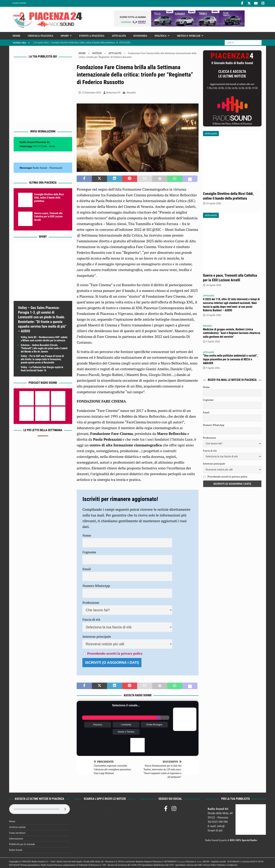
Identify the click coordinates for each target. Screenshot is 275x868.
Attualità (119, 35)
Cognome (89, 551)
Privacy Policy (210, 864)
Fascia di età (91, 619)
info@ (221, 825)
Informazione (16, 838)
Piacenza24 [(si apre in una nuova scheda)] (56, 167)
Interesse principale (97, 636)
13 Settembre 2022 (91, 92)
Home (17, 35)
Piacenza (98, 724)
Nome (87, 535)
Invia (52, 146)
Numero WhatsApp (96, 585)
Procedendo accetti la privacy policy (115, 653)
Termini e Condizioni (227, 864)
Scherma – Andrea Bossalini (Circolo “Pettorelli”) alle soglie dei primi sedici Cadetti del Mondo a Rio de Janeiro (44, 348)
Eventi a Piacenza (92, 35)
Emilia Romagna (154, 724)
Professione (91, 602)
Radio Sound (19, 3)
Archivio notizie (18, 827)
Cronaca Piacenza (40, 35)
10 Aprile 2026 (214, 203)
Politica (161, 35)
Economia (140, 35)
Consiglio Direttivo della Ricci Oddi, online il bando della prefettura (49, 197)
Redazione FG (113, 92)
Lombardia (126, 724)
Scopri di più (215, 830)
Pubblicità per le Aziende (22, 844)
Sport (65, 35)
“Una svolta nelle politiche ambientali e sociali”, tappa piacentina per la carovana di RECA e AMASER (230, 359)
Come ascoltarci (17, 832)
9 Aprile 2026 (213, 341)
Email (87, 568)
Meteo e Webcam (189, 35)
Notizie (97, 53)
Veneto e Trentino (126, 731)
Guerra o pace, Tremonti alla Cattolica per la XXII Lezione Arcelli (48, 216)
